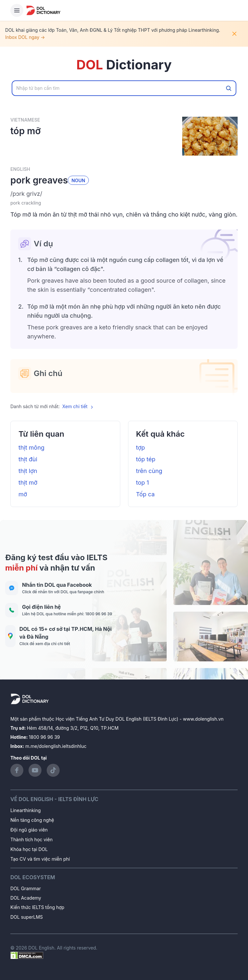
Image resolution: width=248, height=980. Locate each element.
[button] (124, 194)
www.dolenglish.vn (203, 719)
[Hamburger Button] (17, 10)
